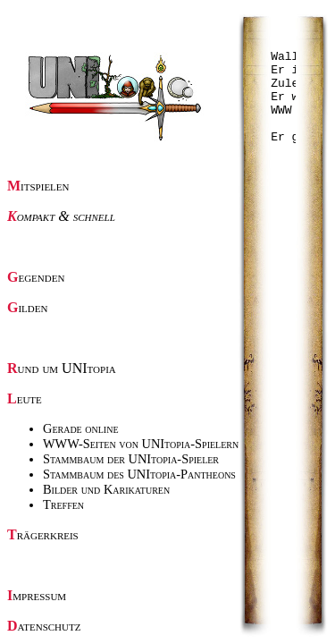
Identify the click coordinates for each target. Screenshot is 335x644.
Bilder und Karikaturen (106, 489)
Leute (25, 398)
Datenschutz (44, 626)
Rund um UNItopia (62, 368)
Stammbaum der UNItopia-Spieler (131, 459)
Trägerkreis (43, 534)
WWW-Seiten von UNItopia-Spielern (141, 444)
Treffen (63, 504)
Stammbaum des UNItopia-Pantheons (139, 474)
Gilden (27, 307)
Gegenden (36, 277)
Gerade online (81, 428)
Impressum (37, 595)
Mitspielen (38, 186)
